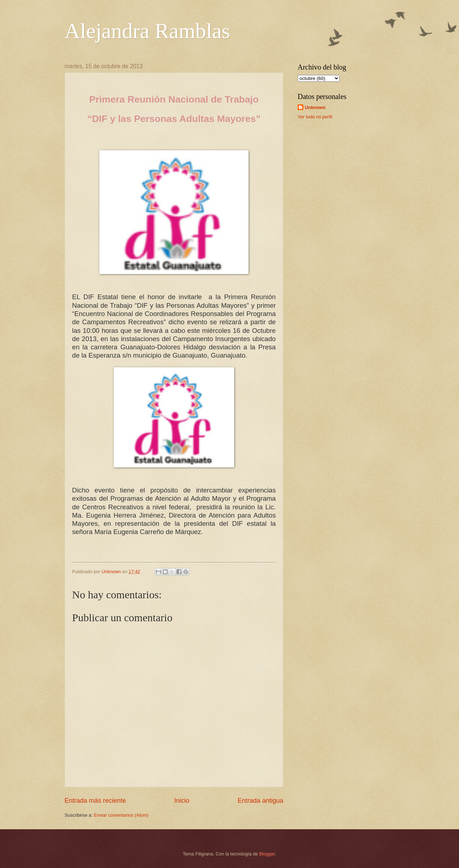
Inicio (182, 801)
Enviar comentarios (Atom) (121, 815)
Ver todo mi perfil (315, 117)
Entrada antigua (261, 801)
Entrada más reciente (95, 801)
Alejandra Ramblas (147, 31)
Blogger (267, 854)
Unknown (315, 107)
